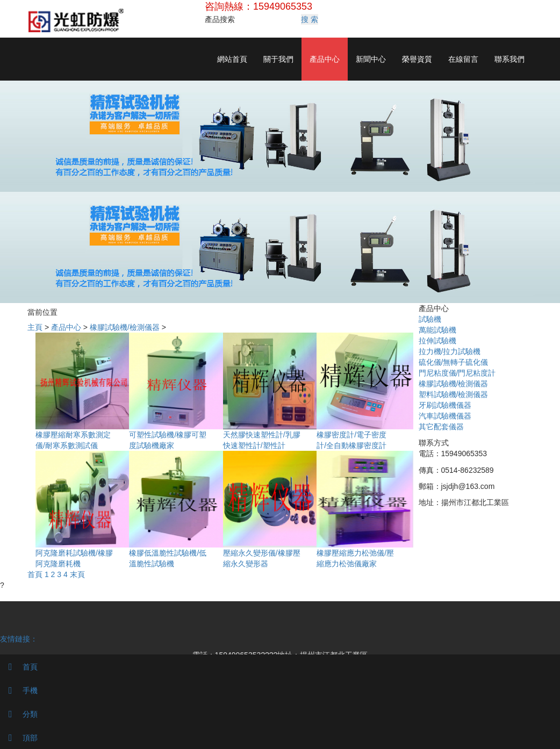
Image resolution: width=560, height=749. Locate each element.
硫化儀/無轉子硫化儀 (454, 362)
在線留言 (463, 59)
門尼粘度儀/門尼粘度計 (457, 373)
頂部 (19, 738)
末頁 (77, 574)
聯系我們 (509, 59)
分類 (19, 714)
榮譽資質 (417, 59)
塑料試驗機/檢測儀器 (454, 394)
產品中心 (325, 59)
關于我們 (278, 59)
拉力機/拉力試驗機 (450, 351)
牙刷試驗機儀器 (445, 405)
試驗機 (430, 319)
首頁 (35, 574)
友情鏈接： (19, 639)
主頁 (35, 327)
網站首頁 (232, 59)
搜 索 (310, 19)
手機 (19, 690)
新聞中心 (371, 59)
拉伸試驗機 (437, 341)
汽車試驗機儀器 (445, 416)
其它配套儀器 (441, 427)
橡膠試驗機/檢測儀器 (125, 327)
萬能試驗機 (437, 330)
